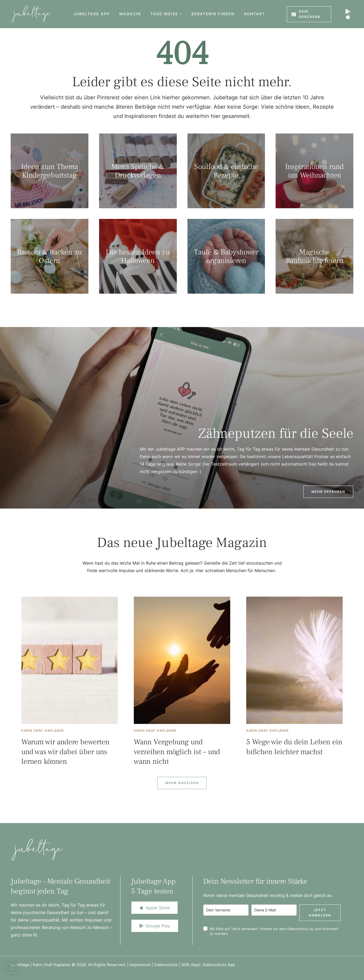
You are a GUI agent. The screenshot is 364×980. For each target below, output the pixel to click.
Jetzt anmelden (320, 913)
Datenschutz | (168, 965)
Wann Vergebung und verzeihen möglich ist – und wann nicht (177, 752)
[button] (181, 14)
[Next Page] (182, 783)
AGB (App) (192, 965)
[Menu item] (92, 14)
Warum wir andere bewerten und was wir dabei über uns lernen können (65, 752)
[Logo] (31, 14)
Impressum (140, 965)
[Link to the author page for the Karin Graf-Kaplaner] (43, 731)
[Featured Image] (70, 660)
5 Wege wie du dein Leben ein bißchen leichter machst (294, 747)
